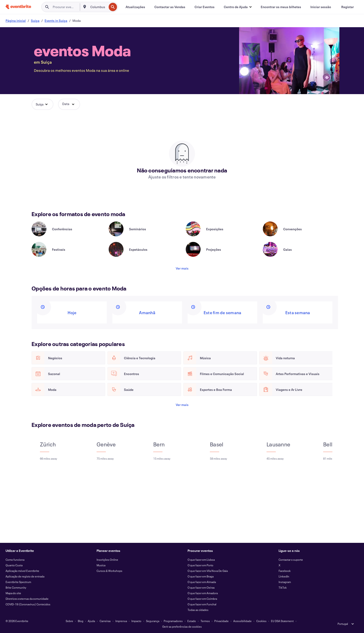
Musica (101, 565)
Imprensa (121, 621)
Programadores (173, 621)
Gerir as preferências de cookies (182, 626)
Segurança (153, 621)
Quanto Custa (14, 565)
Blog (81, 621)
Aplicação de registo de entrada (25, 576)
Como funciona (15, 560)
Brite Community (16, 587)
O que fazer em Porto (200, 565)
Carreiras (105, 621)
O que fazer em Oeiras (201, 587)
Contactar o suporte (291, 560)
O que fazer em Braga (201, 576)
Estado (192, 621)
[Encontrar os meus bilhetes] (281, 7)
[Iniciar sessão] (321, 7)
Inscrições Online (107, 560)
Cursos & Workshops (109, 571)
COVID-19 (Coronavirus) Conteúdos (28, 604)
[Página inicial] (18, 7)
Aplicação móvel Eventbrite (22, 571)
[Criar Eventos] (205, 7)
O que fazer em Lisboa (201, 560)
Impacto (136, 621)
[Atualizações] (135, 7)
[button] (238, 7)
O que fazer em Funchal (202, 604)
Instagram (285, 582)
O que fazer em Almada (202, 582)
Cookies (261, 621)
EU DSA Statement (282, 621)
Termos (205, 621)
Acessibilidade (242, 621)
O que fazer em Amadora (203, 593)
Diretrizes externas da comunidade (27, 599)
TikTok (283, 587)
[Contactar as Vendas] (170, 7)
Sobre (69, 621)
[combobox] (98, 7)
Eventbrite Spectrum (18, 582)
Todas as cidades (198, 610)
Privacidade (221, 621)
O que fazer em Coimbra (202, 599)
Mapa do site (13, 593)
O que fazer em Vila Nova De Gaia (208, 571)
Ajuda (91, 621)
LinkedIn (284, 576)
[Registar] (348, 7)
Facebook (285, 571)
